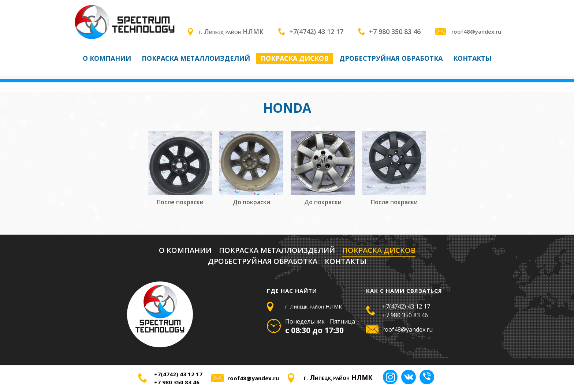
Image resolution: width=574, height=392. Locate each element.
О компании (107, 58)
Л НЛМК (226, 32)
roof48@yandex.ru (468, 31)
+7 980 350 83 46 (395, 31)
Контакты (472, 58)
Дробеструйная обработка (391, 58)
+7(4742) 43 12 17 (316, 31)
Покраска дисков (295, 58)
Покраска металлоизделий (196, 58)
